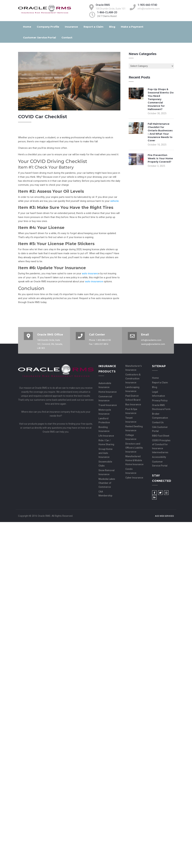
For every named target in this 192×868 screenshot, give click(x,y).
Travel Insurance (108, 405)
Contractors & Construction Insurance (133, 379)
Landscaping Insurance (132, 389)
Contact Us (158, 422)
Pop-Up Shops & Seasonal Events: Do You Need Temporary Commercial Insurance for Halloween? (161, 99)
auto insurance (94, 281)
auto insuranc (90, 273)
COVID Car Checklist (43, 117)
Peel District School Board (133, 398)
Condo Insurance (131, 471)
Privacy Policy (160, 401)
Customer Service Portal (39, 37)
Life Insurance (106, 436)
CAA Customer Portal (160, 429)
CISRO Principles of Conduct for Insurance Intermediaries (161, 446)
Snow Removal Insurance (107, 472)
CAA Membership (105, 494)
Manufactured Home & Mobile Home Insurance (134, 460)
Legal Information (159, 394)
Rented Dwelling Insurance (134, 428)
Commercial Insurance (105, 399)
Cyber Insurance (134, 478)
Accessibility (159, 457)
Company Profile (48, 27)
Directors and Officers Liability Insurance (134, 448)
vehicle (114, 201)
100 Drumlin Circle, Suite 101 (111, 9)
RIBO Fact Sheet (161, 436)
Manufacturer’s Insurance (134, 368)
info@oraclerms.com (149, 9)
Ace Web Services (164, 516)
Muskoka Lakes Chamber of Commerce (107, 483)
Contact (67, 37)
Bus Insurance (133, 404)
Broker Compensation (160, 416)
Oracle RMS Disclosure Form (161, 407)
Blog (112, 27)
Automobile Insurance (105, 385)
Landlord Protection (104, 420)
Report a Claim (94, 27)
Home (27, 27)
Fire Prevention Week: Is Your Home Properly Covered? (160, 158)
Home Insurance (108, 392)
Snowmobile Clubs (105, 464)
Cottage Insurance (131, 437)
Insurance (71, 27)
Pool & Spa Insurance (131, 411)
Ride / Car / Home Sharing (106, 442)
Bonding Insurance (104, 429)
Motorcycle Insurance (105, 412)
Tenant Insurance (131, 420)
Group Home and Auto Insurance (105, 453)
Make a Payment (132, 27)
